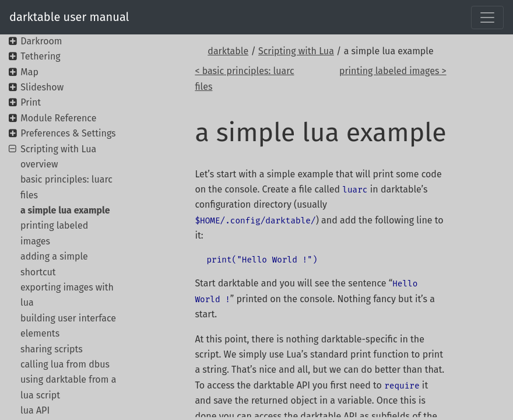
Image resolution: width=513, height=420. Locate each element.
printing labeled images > (393, 71)
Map (29, 72)
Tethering (40, 56)
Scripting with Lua (296, 51)
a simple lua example (65, 210)
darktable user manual (69, 17)
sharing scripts (52, 349)
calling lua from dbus (65, 364)
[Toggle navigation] (487, 17)
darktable (228, 51)
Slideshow (42, 87)
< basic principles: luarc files (244, 78)
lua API (35, 410)
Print (31, 102)
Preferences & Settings (68, 133)
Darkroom (41, 41)
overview (39, 164)
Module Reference (58, 118)
